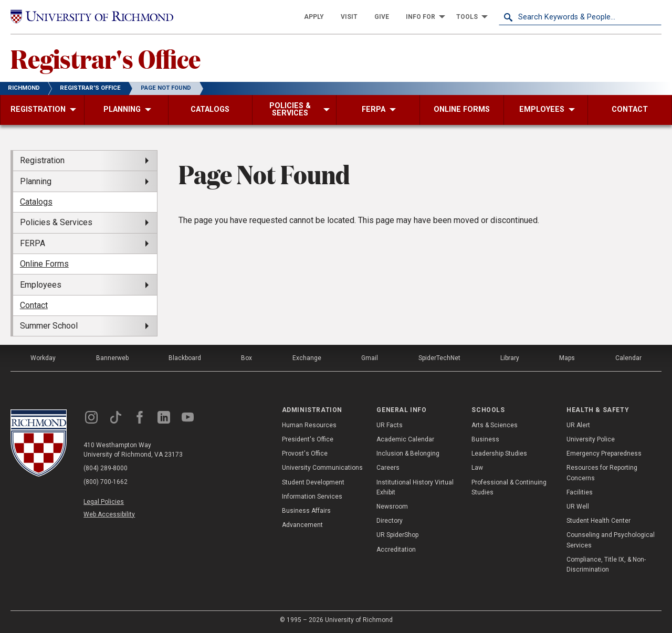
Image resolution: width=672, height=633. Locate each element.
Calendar (628, 358)
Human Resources (309, 425)
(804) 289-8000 (106, 468)
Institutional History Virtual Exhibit (415, 487)
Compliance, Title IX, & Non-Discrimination (606, 565)
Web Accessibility (109, 514)
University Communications (322, 468)
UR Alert (578, 425)
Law (477, 468)
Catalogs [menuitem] (36, 202)
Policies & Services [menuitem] (56, 222)
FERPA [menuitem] (33, 243)
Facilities (580, 492)
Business (485, 439)
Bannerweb (112, 358)
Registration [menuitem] (42, 160)
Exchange (307, 358)
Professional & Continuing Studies (509, 487)
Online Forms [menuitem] (44, 264)
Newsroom (392, 507)
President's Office (308, 439)
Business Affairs (306, 511)
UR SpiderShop (397, 535)
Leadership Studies (499, 453)
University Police (591, 439)
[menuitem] (314, 17)
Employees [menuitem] (41, 285)
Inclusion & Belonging (408, 453)
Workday (43, 358)
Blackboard (185, 358)
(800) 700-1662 (106, 482)
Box (246, 358)
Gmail (370, 358)
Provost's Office (305, 453)
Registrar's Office (106, 58)
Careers (388, 468)
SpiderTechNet (439, 358)
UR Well (578, 507)
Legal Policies (104, 502)
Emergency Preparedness (604, 453)
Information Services (312, 497)
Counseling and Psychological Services (611, 540)
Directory (390, 521)
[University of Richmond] (92, 17)
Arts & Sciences (495, 425)
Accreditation (396, 550)
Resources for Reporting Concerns (602, 473)
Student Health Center (598, 521)
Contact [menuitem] (34, 305)
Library (510, 358)
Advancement (302, 525)
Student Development (313, 482)
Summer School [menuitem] (49, 326)
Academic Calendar (405, 439)
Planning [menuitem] (36, 181)
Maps (567, 358)
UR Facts (390, 425)
